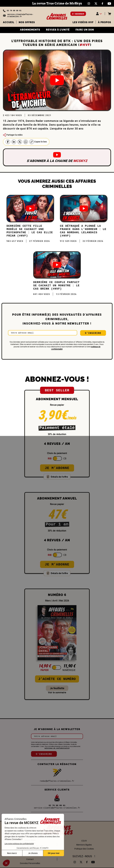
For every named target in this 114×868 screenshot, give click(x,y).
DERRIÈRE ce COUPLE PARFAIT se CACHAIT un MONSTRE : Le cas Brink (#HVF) (56, 286)
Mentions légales (84, 845)
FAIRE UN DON (85, 30)
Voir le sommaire (57, 692)
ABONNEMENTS (30, 30)
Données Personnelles (30, 863)
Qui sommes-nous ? (30, 855)
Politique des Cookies (84, 849)
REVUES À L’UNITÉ (58, 30)
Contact (30, 859)
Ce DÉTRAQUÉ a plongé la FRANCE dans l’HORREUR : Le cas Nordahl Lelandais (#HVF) (83, 231)
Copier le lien (38, 142)
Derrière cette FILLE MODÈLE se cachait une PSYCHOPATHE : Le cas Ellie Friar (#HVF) (30, 231)
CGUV (84, 841)
